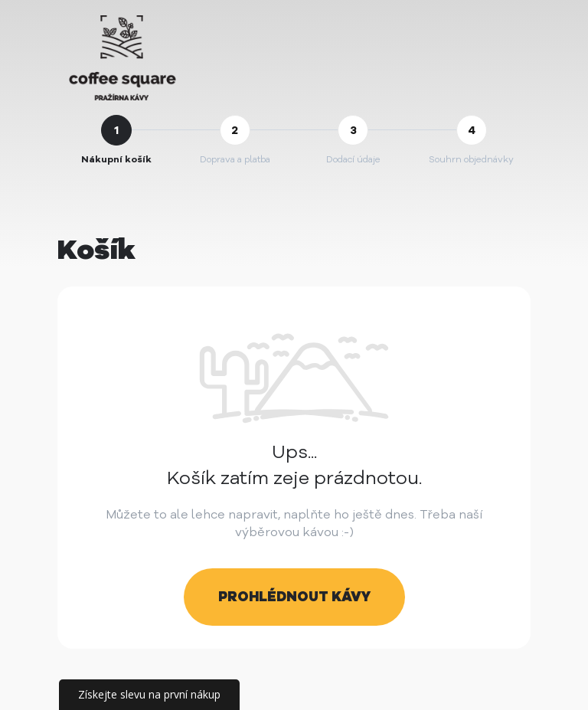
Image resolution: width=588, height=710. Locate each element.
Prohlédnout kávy (294, 597)
